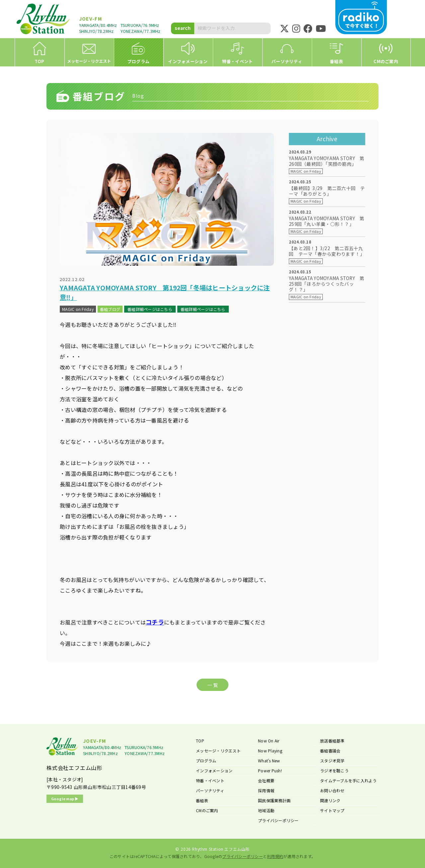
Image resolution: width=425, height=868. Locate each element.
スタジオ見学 (332, 761)
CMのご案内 (207, 810)
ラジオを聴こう (334, 771)
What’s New (269, 761)
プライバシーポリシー (278, 820)
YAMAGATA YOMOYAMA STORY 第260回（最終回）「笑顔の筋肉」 (327, 161)
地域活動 (266, 810)
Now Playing (270, 751)
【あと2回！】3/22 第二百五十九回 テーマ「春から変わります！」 (327, 251)
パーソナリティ (210, 790)
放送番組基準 (332, 741)
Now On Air (269, 741)
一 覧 (212, 685)
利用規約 (275, 856)
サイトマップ (332, 810)
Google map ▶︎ (65, 799)
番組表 (202, 800)
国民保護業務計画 (274, 800)
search (183, 28)
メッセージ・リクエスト (218, 751)
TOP (200, 741)
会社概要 (266, 780)
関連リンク (330, 800)
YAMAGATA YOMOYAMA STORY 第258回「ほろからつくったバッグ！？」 (327, 284)
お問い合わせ (332, 790)
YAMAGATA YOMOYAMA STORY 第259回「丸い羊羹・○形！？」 (327, 221)
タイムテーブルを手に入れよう (348, 780)
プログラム (206, 761)
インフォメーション (214, 771)
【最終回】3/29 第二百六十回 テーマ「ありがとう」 (327, 191)
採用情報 (266, 790)
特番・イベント (210, 780)
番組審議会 (330, 751)
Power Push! (270, 771)
